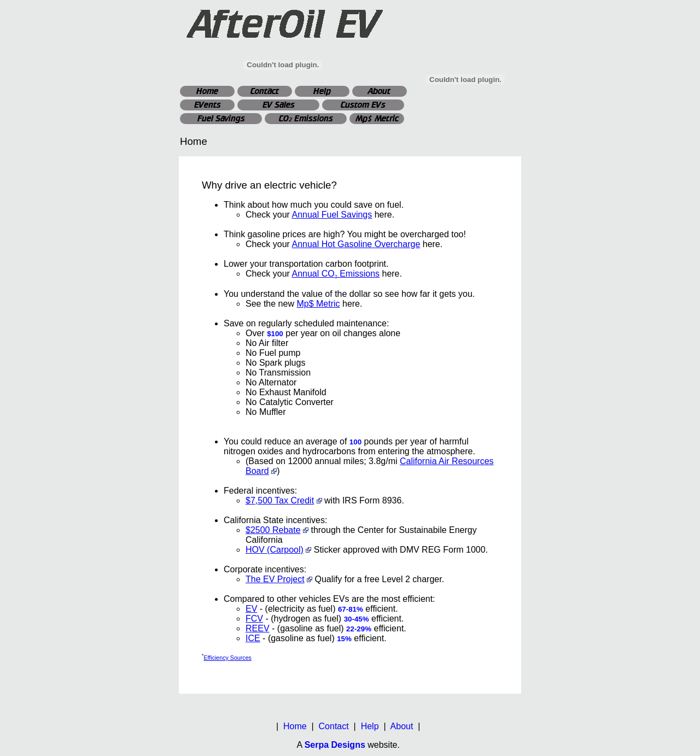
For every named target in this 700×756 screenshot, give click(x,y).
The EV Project (275, 579)
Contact (265, 91)
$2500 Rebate (273, 530)
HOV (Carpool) (275, 550)
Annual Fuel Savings (332, 215)
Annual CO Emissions (336, 274)
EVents (208, 105)
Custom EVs (363, 105)
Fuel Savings (221, 118)
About (380, 91)
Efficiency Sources (227, 658)
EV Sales (279, 105)
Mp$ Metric (377, 118)
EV (251, 609)
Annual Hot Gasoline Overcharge (356, 244)
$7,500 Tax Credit (280, 500)
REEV (258, 628)
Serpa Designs (335, 745)
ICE (253, 638)
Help (322, 91)
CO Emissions (306, 118)
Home (207, 91)
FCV (254, 619)
